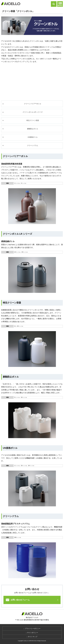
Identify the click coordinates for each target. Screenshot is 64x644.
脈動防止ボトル (33, 129)
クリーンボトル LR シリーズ (33, 112)
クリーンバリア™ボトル (33, 104)
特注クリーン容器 (33, 120)
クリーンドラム (33, 146)
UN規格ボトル (33, 137)
